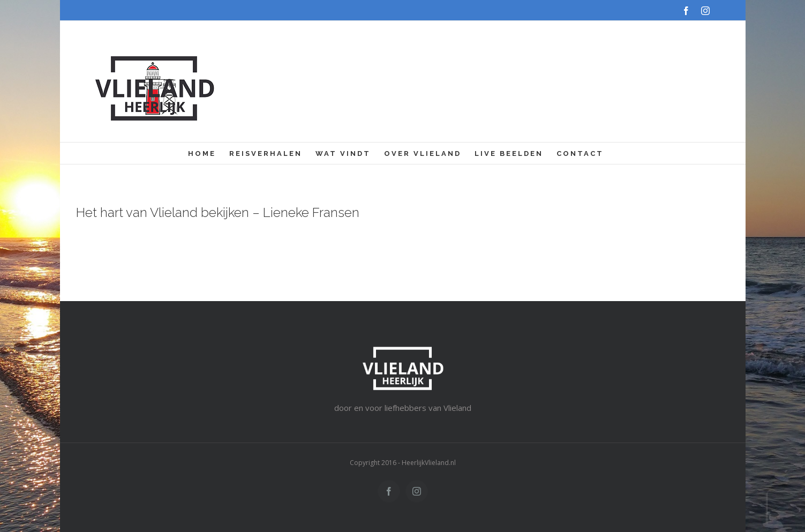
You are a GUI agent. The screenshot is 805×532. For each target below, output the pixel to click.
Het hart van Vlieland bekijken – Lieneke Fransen (218, 212)
